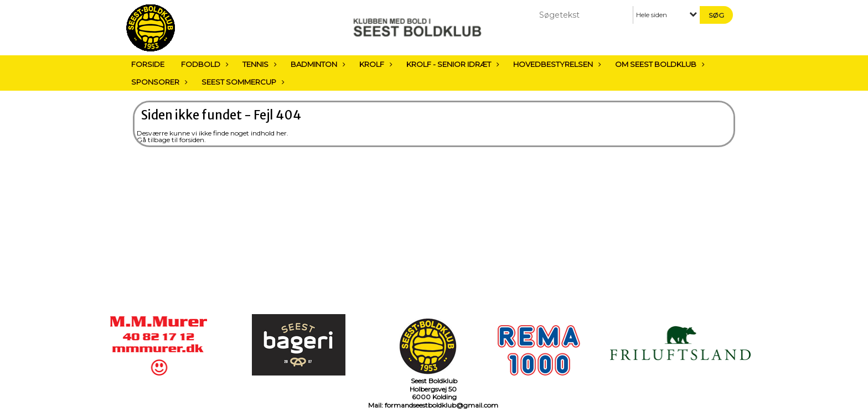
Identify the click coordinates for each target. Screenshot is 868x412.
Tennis (258, 64)
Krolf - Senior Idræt (451, 64)
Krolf (374, 64)
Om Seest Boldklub (658, 64)
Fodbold (203, 64)
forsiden (192, 140)
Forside (148, 64)
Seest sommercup (242, 82)
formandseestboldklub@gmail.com (441, 405)
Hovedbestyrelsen (556, 64)
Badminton (317, 64)
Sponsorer (158, 82)
